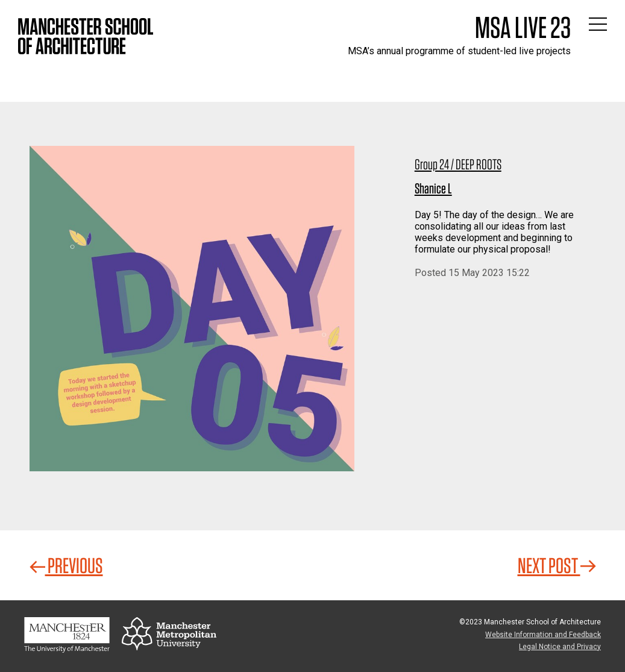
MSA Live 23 (523, 27)
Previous (66, 565)
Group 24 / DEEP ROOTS (458, 164)
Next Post (557, 565)
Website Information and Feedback (543, 635)
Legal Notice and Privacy (560, 647)
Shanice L (433, 188)
